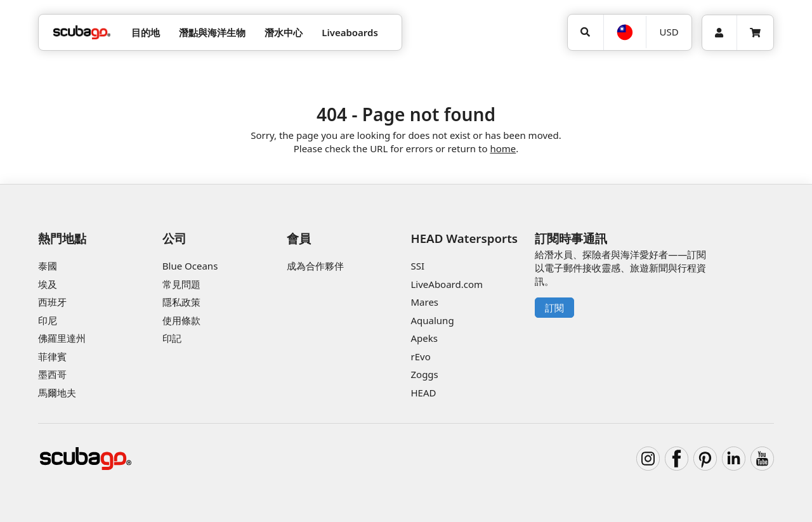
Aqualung (432, 320)
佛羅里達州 (62, 338)
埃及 (48, 284)
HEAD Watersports (464, 238)
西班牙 (52, 302)
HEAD (423, 393)
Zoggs (424, 374)
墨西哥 (52, 374)
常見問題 (181, 284)
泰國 (48, 266)
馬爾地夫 (57, 393)
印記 (172, 338)
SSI (417, 266)
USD (669, 32)
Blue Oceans (190, 266)
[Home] (82, 33)
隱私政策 (181, 302)
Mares (424, 302)
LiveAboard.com (447, 284)
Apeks (424, 338)
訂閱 (554, 308)
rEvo (420, 356)
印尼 (48, 320)
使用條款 (181, 320)
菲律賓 (52, 356)
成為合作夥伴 (315, 266)
